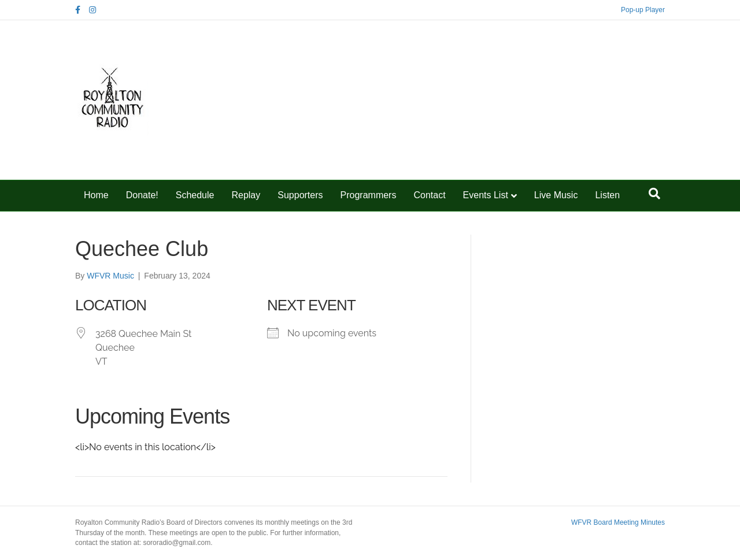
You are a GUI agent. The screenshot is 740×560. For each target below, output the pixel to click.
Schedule (195, 195)
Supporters (300, 195)
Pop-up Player (643, 10)
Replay (246, 195)
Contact (429, 195)
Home (96, 195)
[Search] (654, 194)
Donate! (142, 195)
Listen (607, 195)
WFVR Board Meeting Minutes (618, 522)
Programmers (369, 195)
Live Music (556, 195)
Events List (486, 195)
